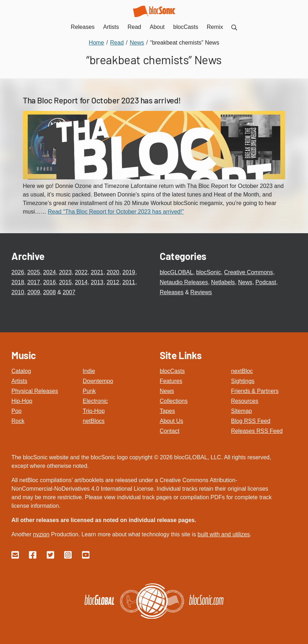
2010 (18, 292)
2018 (18, 282)
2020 (113, 272)
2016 (50, 282)
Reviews (201, 292)
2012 (113, 282)
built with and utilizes (224, 534)
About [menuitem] (157, 27)
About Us (171, 421)
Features (171, 381)
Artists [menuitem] (111, 27)
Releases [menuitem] (83, 27)
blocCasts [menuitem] (186, 27)
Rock (18, 421)
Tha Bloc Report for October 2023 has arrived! (102, 100)
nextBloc (242, 371)
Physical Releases (35, 391)
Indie (89, 371)
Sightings (243, 381)
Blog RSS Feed (251, 421)
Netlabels (223, 282)
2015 (65, 282)
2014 (81, 282)
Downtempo (98, 381)
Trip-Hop (94, 411)
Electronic (95, 401)
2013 (97, 282)
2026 (18, 272)
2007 (69, 292)
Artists (19, 381)
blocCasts (172, 371)
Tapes (167, 411)
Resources (245, 401)
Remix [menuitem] (215, 27)
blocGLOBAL (176, 272)
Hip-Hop (22, 401)
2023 (65, 272)
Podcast (266, 282)
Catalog (21, 371)
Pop (16, 411)
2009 (34, 292)
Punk (89, 391)
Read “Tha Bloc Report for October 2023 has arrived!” (116, 212)
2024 (50, 272)
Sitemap (242, 411)
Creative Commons (249, 272)
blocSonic (208, 272)
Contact (170, 431)
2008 (50, 292)
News (245, 282)
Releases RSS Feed (257, 431)
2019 (129, 272)
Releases (172, 292)
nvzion (41, 534)
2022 (81, 272)
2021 (97, 272)
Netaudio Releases (184, 282)
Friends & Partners (255, 391)
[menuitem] (234, 27)
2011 (129, 282)
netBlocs (94, 421)
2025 (34, 272)
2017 (34, 282)
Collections (174, 401)
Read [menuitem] (134, 27)
